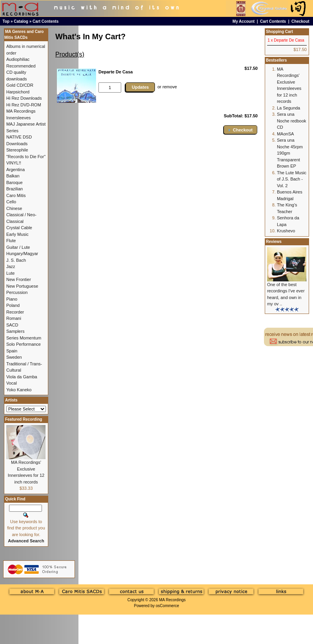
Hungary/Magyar (22, 254)
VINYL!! (14, 163)
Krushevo (286, 231)
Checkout (300, 21)
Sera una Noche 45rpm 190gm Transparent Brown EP (290, 153)
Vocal (12, 383)
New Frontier (19, 279)
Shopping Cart (279, 32)
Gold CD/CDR (20, 85)
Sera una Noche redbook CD (292, 121)
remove (170, 87)
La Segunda (288, 108)
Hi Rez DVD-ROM (24, 105)
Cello (11, 202)
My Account (244, 21)
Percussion (17, 292)
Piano (12, 299)
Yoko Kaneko (19, 390)
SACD (12, 325)
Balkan (13, 176)
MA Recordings (172, 600)
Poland (13, 305)
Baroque (15, 182)
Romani (14, 318)
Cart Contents (45, 21)
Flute (11, 241)
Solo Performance (24, 344)
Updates (140, 87)
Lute (10, 273)
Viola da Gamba (22, 377)
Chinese (14, 208)
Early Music (17, 234)
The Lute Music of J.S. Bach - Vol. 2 (292, 179)
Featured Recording (24, 419)
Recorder (15, 312)
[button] (240, 130)
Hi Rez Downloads (24, 98)
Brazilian (15, 189)
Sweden (14, 357)
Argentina (15, 170)
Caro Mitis (16, 195)
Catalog (21, 21)
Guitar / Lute (18, 247)
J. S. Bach (16, 260)
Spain (12, 351)
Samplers (15, 331)
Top (6, 21)
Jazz (11, 266)
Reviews (274, 242)
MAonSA (285, 134)
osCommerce (167, 606)
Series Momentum (24, 338)
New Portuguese (22, 286)
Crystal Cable (19, 228)
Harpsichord (18, 92)
